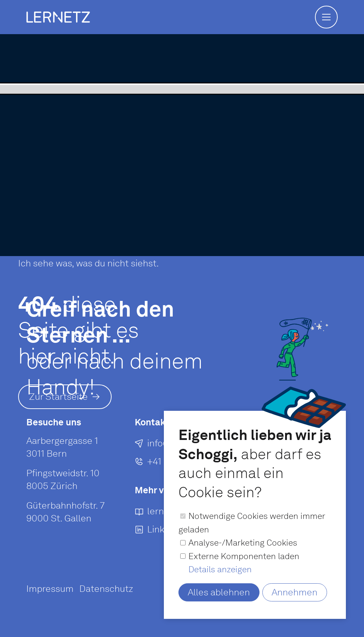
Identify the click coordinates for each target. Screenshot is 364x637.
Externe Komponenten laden (244, 556)
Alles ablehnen (219, 592)
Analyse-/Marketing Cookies (243, 543)
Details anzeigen (220, 569)
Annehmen (295, 592)
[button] (326, 17)
